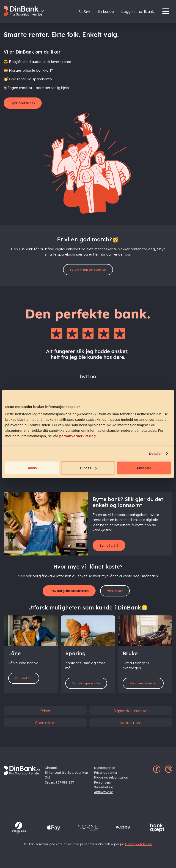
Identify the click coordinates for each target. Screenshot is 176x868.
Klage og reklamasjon (111, 782)
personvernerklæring (77, 436)
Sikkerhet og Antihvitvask (104, 794)
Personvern (103, 787)
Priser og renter (106, 777)
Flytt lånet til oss (27, 103)
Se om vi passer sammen (88, 271)
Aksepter (144, 468)
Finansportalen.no (139, 848)
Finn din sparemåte (88, 689)
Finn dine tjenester (145, 689)
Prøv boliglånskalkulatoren (67, 594)
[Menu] (167, 11)
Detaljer (156, 454)
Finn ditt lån (27, 682)
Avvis (32, 468)
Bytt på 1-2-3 (112, 547)
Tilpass (88, 468)
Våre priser (121, 594)
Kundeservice (104, 772)
